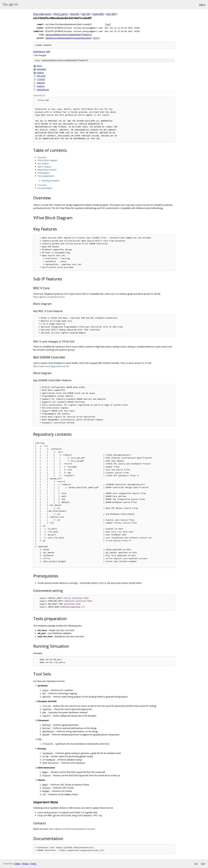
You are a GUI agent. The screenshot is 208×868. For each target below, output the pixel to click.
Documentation (45, 188)
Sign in (202, 5)
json (203, 864)
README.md (39, 52)
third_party (61, 14)
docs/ (39, 66)
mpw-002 (98, 14)
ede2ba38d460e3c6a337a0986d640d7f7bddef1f (68, 35)
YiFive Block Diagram (47, 160)
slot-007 (111, 14)
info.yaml (41, 76)
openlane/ (42, 69)
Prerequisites (44, 173)
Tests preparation (46, 176)
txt (196, 864)
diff (96, 38)
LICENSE (41, 79)
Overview (42, 157)
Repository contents (47, 170)
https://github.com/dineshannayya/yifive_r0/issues (72, 829)
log (108, 24)
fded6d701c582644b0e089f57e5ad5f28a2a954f (68, 38)
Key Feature (43, 164)
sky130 (86, 14)
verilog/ (40, 73)
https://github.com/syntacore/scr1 (49, 297)
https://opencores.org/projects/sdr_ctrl (51, 366)
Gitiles (17, 864)
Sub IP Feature (44, 167)
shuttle (75, 14)
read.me (41, 86)
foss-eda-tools (42, 14)
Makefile (41, 83)
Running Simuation (51, 181)
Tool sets (42, 185)
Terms (33, 864)
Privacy (25, 864)
